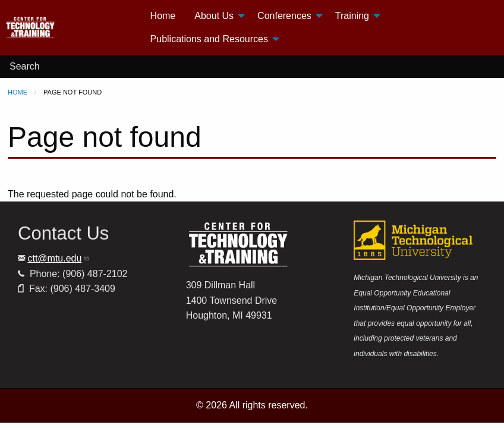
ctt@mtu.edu (59, 258)
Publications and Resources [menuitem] (209, 39)
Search (25, 66)
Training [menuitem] (352, 16)
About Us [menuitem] (214, 16)
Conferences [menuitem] (284, 16)
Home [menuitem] (163, 16)
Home (18, 92)
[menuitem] (73, 28)
